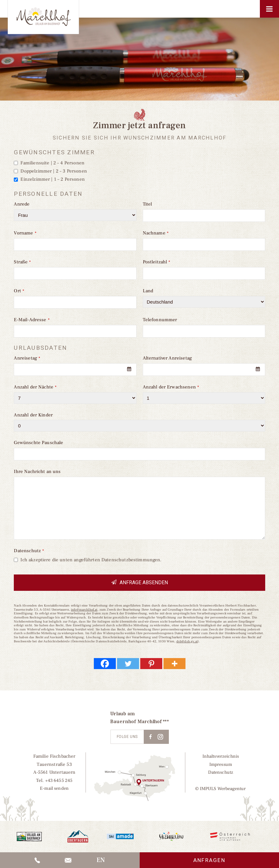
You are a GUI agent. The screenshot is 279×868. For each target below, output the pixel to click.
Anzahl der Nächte (35, 387)
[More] (174, 664)
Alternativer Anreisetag (167, 358)
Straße (22, 262)
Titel (148, 204)
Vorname (25, 233)
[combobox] (75, 370)
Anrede (22, 204)
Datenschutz (29, 551)
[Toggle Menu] (269, 9)
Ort (19, 291)
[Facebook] (105, 664)
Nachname (156, 233)
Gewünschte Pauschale (38, 443)
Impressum (220, 764)
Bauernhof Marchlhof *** (139, 722)
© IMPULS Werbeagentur (220, 788)
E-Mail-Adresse (32, 320)
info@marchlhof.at (85, 610)
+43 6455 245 (57, 780)
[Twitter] (128, 664)
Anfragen (209, 860)
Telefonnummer (160, 320)
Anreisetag (27, 358)
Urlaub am (122, 714)
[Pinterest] (151, 664)
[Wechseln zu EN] (101, 860)
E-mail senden (53, 788)
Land (148, 291)
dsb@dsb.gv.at (187, 641)
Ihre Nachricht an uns (37, 472)
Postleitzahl (157, 262)
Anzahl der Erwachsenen (171, 387)
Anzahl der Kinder (33, 415)
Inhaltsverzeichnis (221, 756)
